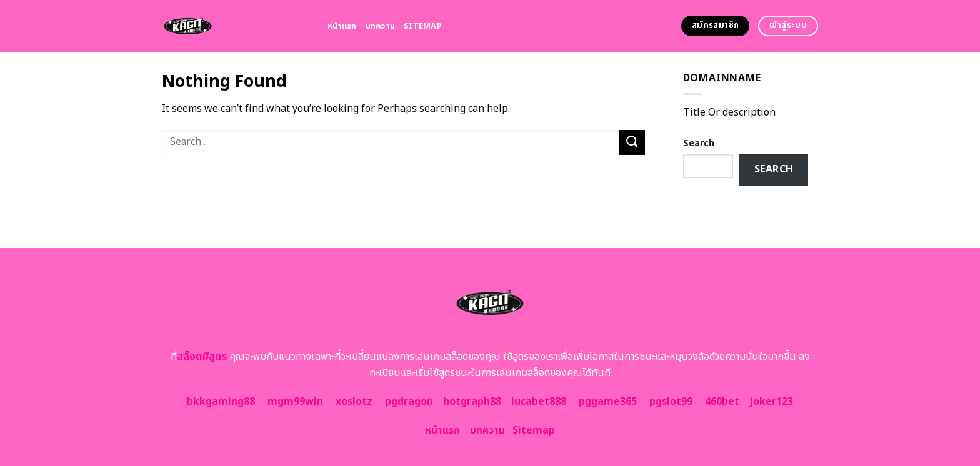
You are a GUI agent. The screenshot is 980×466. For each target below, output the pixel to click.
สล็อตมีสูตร (202, 357)
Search (699, 143)
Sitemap (423, 26)
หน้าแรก (342, 26)
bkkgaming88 (221, 402)
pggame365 (608, 402)
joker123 (771, 402)
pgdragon (409, 402)
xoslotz (354, 402)
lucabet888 (539, 402)
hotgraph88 (472, 402)
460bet (722, 402)
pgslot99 (671, 402)
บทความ (381, 26)
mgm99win (295, 402)
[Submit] (632, 142)
